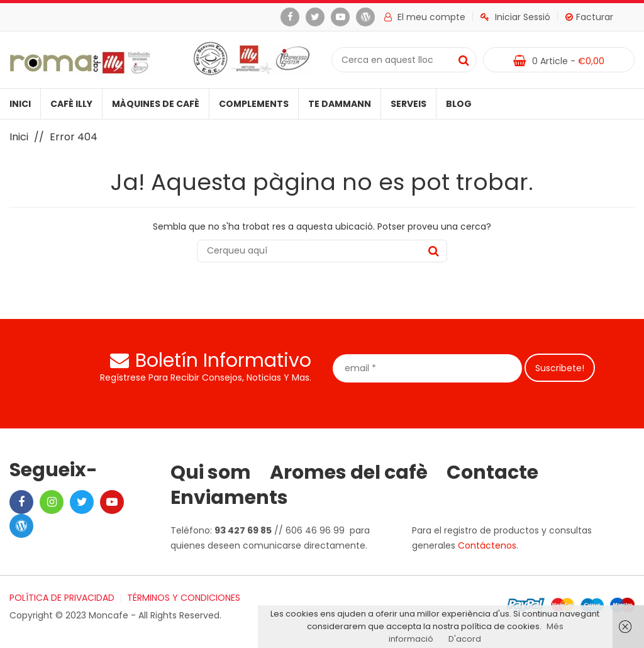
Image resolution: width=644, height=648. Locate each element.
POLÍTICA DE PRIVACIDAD (62, 598)
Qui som (211, 472)
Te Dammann (340, 104)
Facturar (589, 17)
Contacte (492, 472)
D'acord (465, 639)
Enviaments (229, 498)
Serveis (408, 104)
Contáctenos (487, 545)
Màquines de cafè (156, 104)
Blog (459, 104)
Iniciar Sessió (515, 17)
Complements (254, 104)
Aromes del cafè (349, 472)
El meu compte (425, 17)
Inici (20, 104)
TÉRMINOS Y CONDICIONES (184, 598)
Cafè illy (71, 104)
